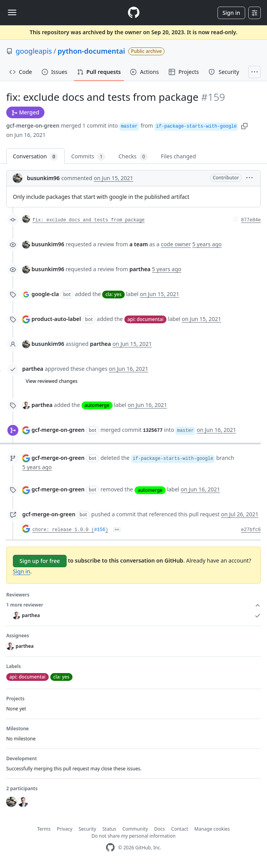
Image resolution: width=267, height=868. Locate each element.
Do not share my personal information (134, 836)
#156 (100, 530)
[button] (244, 125)
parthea (33, 369)
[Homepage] (134, 13)
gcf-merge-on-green (33, 125)
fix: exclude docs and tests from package (88, 220)
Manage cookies (212, 829)
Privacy (65, 829)
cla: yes (113, 294)
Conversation (35, 157)
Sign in (231, 13)
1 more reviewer (133, 605)
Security (88, 829)
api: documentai (146, 319)
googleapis (34, 51)
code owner (176, 244)
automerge (97, 405)
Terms (44, 829)
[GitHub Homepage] (110, 848)
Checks (133, 157)
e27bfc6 (251, 530)
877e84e (251, 220)
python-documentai (91, 51)
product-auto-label (56, 319)
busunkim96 (43, 178)
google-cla (45, 294)
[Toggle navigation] (12, 12)
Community (135, 829)
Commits (88, 157)
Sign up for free (40, 561)
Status (109, 829)
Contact (179, 829)
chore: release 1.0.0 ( (63, 530)
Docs (160, 829)
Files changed (179, 156)
